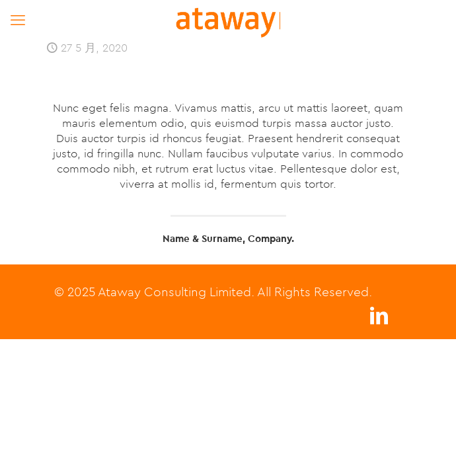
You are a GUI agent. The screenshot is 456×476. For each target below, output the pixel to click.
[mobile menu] (18, 20)
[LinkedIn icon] (379, 319)
